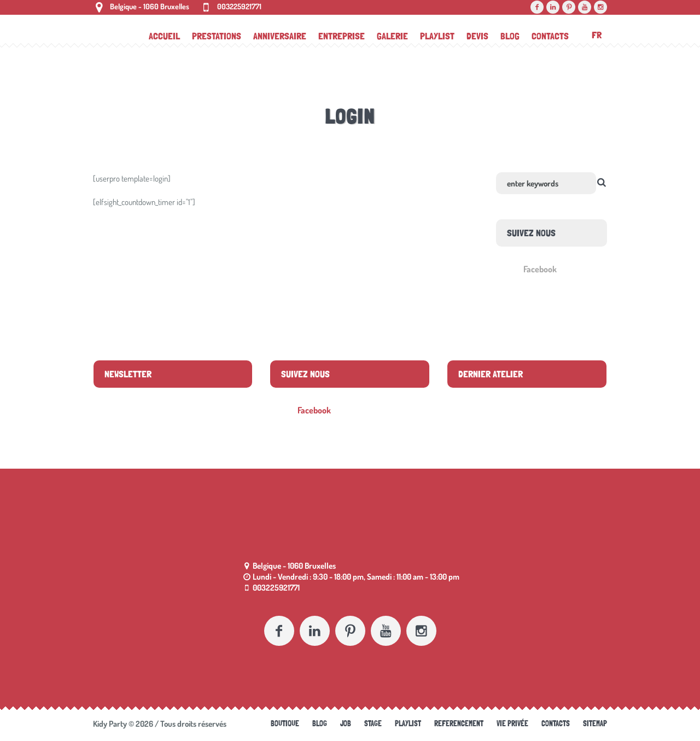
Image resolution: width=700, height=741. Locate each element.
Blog (320, 724)
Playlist (408, 724)
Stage (373, 724)
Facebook (540, 269)
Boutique (285, 724)
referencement (459, 724)
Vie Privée (512, 724)
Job (346, 724)
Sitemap (595, 724)
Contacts (556, 724)
